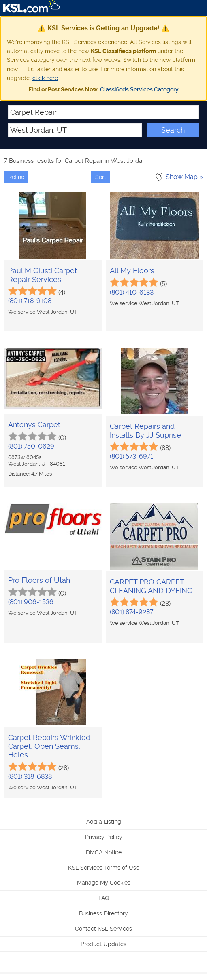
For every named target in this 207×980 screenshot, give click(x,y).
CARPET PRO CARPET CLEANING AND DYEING (151, 586)
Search (173, 130)
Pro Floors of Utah (39, 580)
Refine (16, 177)
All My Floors (132, 271)
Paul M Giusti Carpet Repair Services (43, 275)
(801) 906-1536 (31, 602)
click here (45, 78)
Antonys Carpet (34, 425)
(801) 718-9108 (30, 301)
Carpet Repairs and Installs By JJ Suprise (145, 431)
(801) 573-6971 (131, 456)
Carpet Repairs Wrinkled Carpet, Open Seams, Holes (49, 746)
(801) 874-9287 (131, 612)
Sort (101, 177)
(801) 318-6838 (30, 777)
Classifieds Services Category (139, 89)
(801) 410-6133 (132, 292)
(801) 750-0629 (31, 446)
